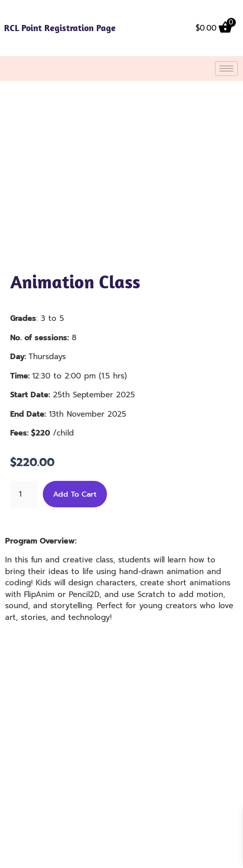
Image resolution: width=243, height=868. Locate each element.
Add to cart (75, 494)
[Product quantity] (24, 494)
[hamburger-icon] (226, 69)
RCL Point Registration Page (60, 28)
